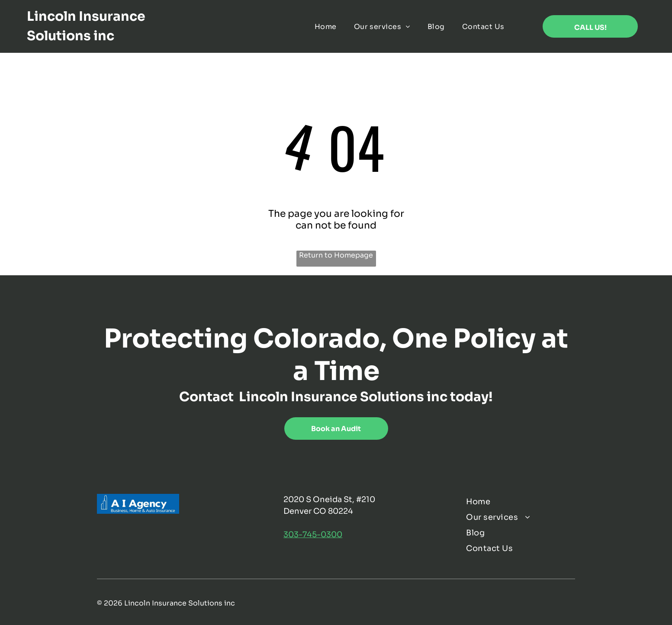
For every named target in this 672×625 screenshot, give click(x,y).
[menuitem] (326, 26)
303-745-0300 (313, 535)
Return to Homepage (336, 255)
